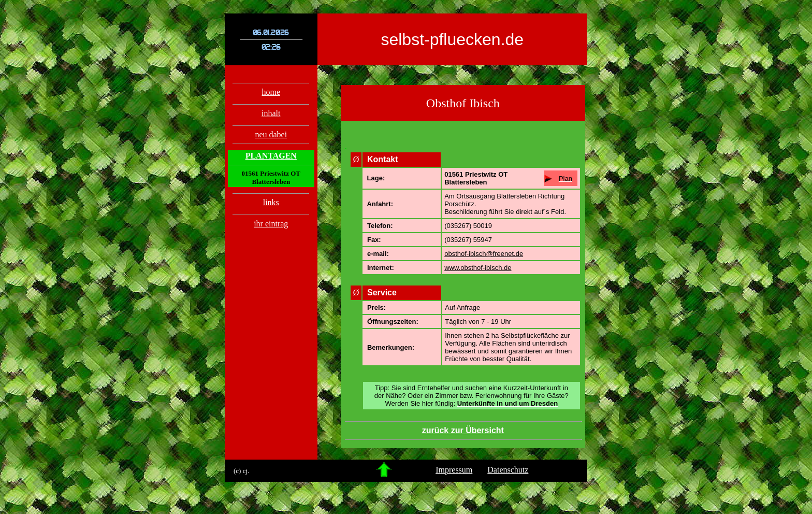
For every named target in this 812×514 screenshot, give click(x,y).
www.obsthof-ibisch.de (478, 268)
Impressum (454, 470)
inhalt (271, 113)
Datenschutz (508, 470)
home (271, 92)
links (271, 202)
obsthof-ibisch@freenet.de (484, 254)
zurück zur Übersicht (463, 430)
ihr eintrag (271, 224)
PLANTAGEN (271, 156)
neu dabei (271, 134)
